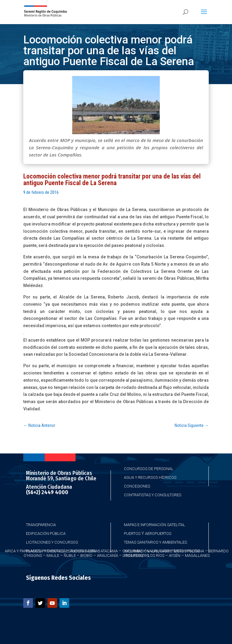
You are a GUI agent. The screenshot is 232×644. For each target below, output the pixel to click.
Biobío (86, 556)
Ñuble (70, 556)
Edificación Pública (46, 534)
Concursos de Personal (149, 469)
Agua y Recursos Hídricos (150, 477)
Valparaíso (158, 551)
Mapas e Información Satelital (155, 525)
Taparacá (56, 551)
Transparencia (41, 525)
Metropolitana (189, 551)
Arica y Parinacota (24, 551)
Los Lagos (133, 556)
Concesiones (137, 486)
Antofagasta (83, 551)
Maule (53, 556)
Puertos (132, 534)
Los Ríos (156, 556)
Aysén (175, 556)
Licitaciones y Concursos (52, 542)
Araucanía (108, 556)
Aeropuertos (158, 534)
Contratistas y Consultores (153, 495)
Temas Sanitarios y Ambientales (155, 542)
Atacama (109, 551)
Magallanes (197, 556)
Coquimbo (132, 551)
